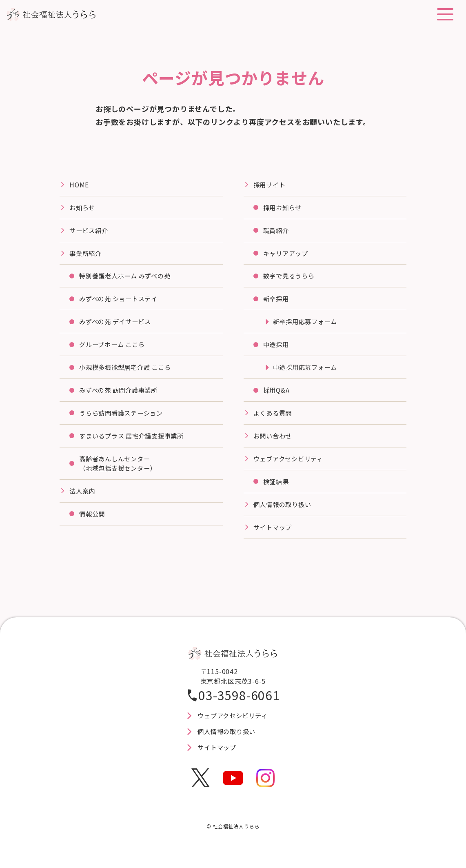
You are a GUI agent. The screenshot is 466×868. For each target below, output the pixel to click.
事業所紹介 (87, 255)
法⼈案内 (83, 497)
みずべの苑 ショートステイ (121, 301)
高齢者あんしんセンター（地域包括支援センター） (120, 469)
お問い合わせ (274, 441)
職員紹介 (277, 231)
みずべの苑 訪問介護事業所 (121, 394)
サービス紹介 (90, 231)
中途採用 (277, 348)
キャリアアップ (287, 255)
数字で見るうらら (291, 278)
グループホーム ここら (114, 348)
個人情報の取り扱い (284, 511)
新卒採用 (277, 301)
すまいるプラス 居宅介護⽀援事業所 (135, 441)
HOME (79, 185)
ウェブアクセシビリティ (291, 464)
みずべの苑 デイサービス (118, 325)
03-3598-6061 (239, 702)
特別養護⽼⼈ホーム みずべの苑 (128, 278)
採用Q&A (277, 394)
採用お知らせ (284, 208)
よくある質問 (274, 418)
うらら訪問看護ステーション (124, 418)
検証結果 (277, 487)
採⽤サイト (271, 185)
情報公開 (93, 521)
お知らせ (83, 208)
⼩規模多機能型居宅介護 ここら (128, 371)
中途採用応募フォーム (307, 371)
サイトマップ (274, 534)
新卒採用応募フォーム (307, 325)
